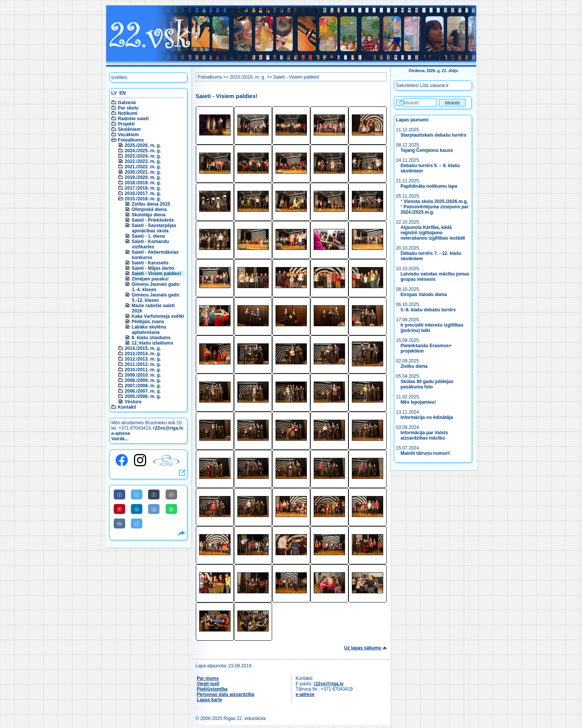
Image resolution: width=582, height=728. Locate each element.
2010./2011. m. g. (143, 370)
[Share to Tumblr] (154, 494)
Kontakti (127, 407)
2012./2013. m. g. (143, 359)
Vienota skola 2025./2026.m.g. (436, 201)
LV (114, 93)
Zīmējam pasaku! (150, 279)
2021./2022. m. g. (143, 167)
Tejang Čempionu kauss (427, 150)
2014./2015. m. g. (143, 348)
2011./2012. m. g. (143, 364)
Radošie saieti (133, 119)
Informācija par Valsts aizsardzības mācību (424, 435)
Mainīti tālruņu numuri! (426, 453)
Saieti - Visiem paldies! (156, 274)
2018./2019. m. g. (143, 183)
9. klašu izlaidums (151, 338)
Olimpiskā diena (149, 209)
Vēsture (133, 402)
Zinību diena (414, 366)
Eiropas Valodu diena (424, 295)
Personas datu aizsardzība (226, 694)
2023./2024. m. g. (143, 156)
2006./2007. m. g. (143, 391)
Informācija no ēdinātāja (427, 417)
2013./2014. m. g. (143, 354)
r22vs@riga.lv (168, 428)
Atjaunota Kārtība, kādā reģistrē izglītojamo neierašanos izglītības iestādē (433, 233)
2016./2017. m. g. (143, 193)
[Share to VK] (119, 523)
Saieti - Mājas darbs (153, 268)
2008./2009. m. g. (143, 380)
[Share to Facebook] (119, 494)
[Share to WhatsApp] (171, 509)
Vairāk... (120, 439)
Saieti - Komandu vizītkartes (150, 244)
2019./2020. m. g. (143, 177)
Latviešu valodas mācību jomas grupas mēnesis (435, 277)
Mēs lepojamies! (418, 402)
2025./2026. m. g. (143, 145)
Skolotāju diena (149, 215)
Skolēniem (129, 129)
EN (123, 93)
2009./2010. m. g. (143, 375)
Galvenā (127, 103)
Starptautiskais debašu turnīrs (434, 135)
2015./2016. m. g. (143, 199)
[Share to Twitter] (137, 494)
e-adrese (121, 433)
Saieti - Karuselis (150, 263)
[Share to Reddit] (154, 509)
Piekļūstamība (212, 689)
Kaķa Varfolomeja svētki (158, 316)
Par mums (208, 678)
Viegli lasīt (208, 684)
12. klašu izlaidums (152, 343)
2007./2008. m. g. (143, 386)
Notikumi (128, 113)
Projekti (126, 124)
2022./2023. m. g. (143, 161)
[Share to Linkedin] (137, 509)
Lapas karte (210, 700)
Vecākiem (128, 135)
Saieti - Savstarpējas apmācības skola (154, 228)
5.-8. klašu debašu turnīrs (428, 310)
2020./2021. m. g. (143, 172)
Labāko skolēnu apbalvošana (149, 330)
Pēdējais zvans (148, 322)
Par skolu (128, 108)
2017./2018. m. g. (143, 188)
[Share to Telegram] (137, 523)
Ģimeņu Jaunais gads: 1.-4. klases (156, 287)
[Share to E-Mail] (171, 494)
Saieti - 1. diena (148, 236)
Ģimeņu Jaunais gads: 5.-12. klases (156, 298)
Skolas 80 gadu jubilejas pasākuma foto (427, 384)
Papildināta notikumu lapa (429, 186)
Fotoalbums (131, 140)
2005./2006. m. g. (143, 396)
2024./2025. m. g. (143, 151)
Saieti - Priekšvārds (153, 220)
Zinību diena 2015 (151, 204)
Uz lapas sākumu (363, 648)
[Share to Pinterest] (119, 509)
